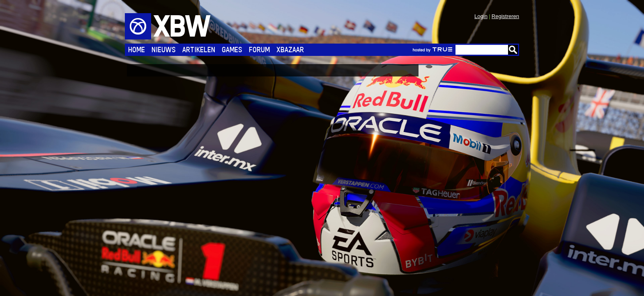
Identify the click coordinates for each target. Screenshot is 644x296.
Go (513, 50)
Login (481, 16)
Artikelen (199, 50)
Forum (259, 50)
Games (232, 50)
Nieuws (164, 50)
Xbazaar (290, 50)
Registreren (505, 16)
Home (137, 50)
